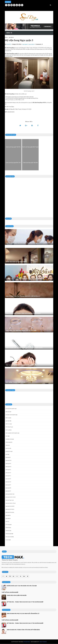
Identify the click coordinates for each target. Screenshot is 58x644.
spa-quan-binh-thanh (11, 497)
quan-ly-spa (8, 448)
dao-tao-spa (8, 412)
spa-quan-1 (8, 457)
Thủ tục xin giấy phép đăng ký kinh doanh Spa (21, 365)
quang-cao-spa (9, 451)
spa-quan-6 (8, 482)
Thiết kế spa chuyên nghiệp (10, 592)
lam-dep (8, 436)
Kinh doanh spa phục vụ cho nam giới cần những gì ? (23, 296)
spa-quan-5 (8, 479)
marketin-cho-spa (10, 439)
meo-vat (8, 445)
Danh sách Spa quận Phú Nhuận (16, 262)
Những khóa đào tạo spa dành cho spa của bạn (22, 243)
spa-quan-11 (8, 463)
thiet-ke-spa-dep (9, 534)
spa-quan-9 (8, 491)
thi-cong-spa (9, 524)
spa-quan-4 (8, 476)
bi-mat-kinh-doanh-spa (11, 409)
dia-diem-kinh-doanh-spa (11, 415)
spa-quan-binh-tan (10, 494)
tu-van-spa (8, 540)
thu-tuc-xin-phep (10, 537)
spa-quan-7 (8, 485)
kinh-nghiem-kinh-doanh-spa (12, 433)
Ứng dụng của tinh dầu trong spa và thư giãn (21, 331)
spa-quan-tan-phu (10, 509)
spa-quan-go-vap (10, 500)
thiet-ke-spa (8, 531)
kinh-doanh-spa (9, 427)
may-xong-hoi (9, 442)
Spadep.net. (27, 642)
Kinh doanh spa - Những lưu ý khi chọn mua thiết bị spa (24, 348)
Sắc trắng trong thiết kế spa (16, 382)
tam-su (7, 521)
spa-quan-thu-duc (10, 512)
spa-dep (7, 454)
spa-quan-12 (8, 467)
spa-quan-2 (8, 470)
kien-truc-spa (9, 424)
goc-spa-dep (8, 421)
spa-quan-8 (8, 488)
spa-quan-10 (8, 460)
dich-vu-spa (8, 418)
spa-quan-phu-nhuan (11, 503)
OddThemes (43, 642)
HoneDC (9, 44)
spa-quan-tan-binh (10, 506)
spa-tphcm (11, 37)
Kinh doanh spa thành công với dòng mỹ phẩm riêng (23, 313)
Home (6, 37)
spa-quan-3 (25, 44)
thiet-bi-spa (8, 528)
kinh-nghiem (9, 430)
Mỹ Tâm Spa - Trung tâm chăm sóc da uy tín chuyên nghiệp (25, 279)
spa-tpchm (8, 515)
